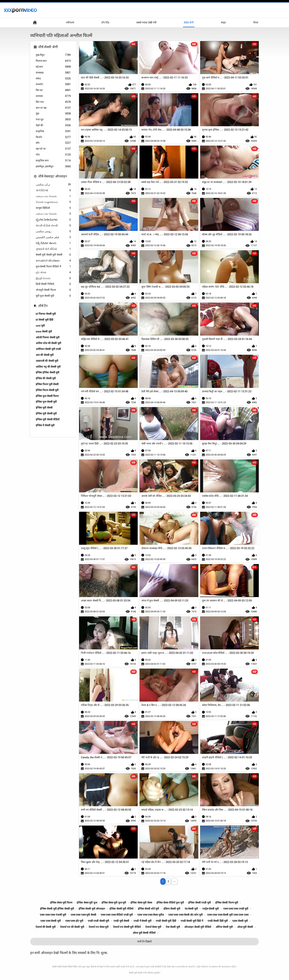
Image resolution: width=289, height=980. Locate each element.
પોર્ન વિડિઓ (53, 190)
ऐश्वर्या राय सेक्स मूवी (99, 927)
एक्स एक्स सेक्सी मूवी (51, 921)
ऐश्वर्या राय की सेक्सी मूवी (72, 927)
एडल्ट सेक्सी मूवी (240, 921)
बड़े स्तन (53, 67)
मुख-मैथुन (53, 55)
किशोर (53, 137)
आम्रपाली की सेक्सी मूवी (47, 361)
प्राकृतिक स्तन (53, 161)
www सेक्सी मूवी (44, 332)
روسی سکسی (53, 231)
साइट (223, 22)
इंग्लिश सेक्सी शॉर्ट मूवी (148, 909)
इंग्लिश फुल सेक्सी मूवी (46, 402)
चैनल (256, 22)
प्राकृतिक (53, 131)
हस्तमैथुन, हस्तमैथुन (53, 166)
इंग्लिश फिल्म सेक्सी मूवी (47, 390)
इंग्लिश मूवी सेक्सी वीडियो (48, 419)
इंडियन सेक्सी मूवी (172, 909)
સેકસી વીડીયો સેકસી (53, 226)
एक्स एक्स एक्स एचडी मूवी (236, 909)
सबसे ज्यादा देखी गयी (146, 22)
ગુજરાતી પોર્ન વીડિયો (53, 249)
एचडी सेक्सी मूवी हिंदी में (192, 921)
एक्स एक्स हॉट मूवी (74, 921)
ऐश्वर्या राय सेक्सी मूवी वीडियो (127, 927)
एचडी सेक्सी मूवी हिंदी (166, 921)
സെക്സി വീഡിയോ (53, 261)
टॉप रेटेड (105, 22)
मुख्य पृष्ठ (35, 23)
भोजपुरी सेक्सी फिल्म (53, 290)
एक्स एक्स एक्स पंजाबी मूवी (53, 915)
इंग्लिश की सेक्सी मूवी (46, 378)
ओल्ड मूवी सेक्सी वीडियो (144, 933)
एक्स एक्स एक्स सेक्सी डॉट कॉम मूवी (186, 915)
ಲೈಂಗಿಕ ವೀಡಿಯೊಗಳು (53, 220)
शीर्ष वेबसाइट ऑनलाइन (53, 176)
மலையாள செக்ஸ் (53, 196)
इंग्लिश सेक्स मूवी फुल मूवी (114, 903)
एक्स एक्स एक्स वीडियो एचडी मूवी (117, 915)
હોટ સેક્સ (53, 272)
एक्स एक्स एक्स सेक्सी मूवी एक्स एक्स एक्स (228, 915)
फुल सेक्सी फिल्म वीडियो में (53, 267)
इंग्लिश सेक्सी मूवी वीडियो (121, 909)
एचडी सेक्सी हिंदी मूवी (218, 921)
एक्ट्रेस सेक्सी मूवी (211, 909)
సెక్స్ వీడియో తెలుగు (53, 243)
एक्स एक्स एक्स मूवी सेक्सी (83, 915)
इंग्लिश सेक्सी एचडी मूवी (199, 903)
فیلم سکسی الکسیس (53, 237)
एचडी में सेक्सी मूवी (142, 921)
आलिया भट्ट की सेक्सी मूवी (48, 367)
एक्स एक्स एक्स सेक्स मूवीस (151, 915)
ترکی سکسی (53, 185)
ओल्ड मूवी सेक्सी (245, 927)
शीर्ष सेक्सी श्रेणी (48, 47)
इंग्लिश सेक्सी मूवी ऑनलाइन (92, 909)
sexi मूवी (40, 326)
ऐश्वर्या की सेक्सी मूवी (46, 927)
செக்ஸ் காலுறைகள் (53, 202)
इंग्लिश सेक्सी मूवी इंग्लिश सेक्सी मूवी (57, 909)
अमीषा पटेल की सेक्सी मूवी (48, 343)
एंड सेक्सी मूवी (191, 909)
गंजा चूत (53, 120)
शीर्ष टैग (43, 306)
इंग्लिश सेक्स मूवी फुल (87, 903)
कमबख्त (53, 73)
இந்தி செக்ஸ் (53, 278)
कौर (53, 143)
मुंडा (53, 114)
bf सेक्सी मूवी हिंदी (45, 320)
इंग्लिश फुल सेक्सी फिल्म (47, 396)
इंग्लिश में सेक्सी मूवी (45, 425)
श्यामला (53, 96)
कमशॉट (53, 84)
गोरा (53, 155)
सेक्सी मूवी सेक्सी (136, 973)
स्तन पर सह (53, 108)
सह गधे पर (53, 149)
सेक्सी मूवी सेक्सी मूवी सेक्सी (53, 255)
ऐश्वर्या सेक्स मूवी (153, 927)
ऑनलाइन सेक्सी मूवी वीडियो (198, 927)
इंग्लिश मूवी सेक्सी (44, 408)
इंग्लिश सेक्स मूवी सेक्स (141, 903)
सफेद (53, 79)
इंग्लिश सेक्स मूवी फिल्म (61, 903)
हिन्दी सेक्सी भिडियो (53, 284)
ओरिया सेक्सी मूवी (224, 927)
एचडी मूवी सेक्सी (121, 921)
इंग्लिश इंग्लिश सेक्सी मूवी (48, 372)
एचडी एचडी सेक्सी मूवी (98, 921)
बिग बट (53, 90)
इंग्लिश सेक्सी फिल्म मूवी (227, 903)
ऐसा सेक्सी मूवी (173, 927)
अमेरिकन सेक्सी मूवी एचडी (48, 349)
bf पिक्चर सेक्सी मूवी (46, 314)
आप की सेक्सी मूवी (45, 355)
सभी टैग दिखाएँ (145, 941)
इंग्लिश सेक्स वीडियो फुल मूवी (170, 903)
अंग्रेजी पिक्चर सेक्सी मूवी (48, 337)
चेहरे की (53, 125)
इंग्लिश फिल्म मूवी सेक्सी (47, 384)
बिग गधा (53, 102)
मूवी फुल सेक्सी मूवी (53, 296)
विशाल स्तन (53, 61)
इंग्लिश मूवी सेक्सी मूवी (46, 414)
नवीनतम (70, 22)
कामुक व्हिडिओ (53, 208)
